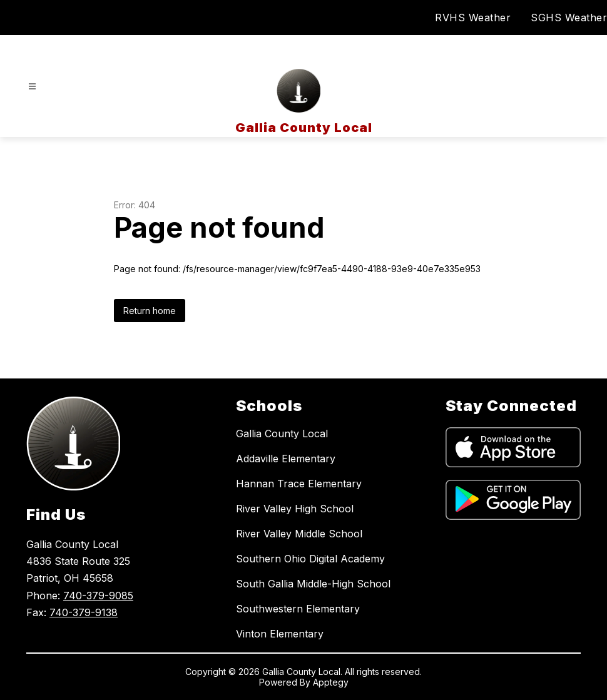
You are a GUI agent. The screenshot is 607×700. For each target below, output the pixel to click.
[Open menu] (32, 87)
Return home (150, 311)
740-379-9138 (84, 612)
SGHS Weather (569, 18)
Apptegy (331, 682)
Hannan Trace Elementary (299, 484)
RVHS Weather (473, 18)
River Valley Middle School (299, 534)
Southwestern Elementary (298, 609)
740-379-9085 (98, 596)
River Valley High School (295, 509)
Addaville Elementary (286, 459)
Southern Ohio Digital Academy (310, 559)
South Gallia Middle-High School (313, 584)
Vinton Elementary (280, 634)
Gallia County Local (282, 434)
